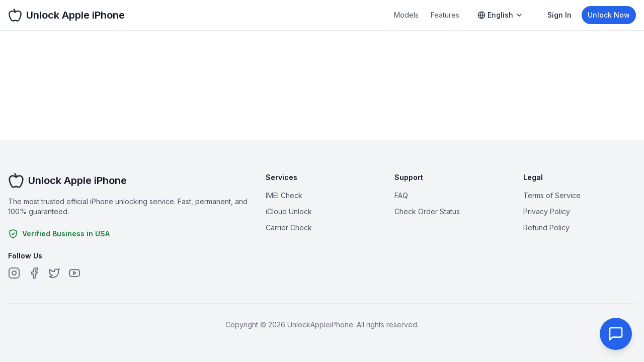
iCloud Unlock (289, 211)
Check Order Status (427, 211)
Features (445, 15)
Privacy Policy (547, 211)
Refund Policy (546, 228)
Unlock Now (609, 15)
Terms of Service (552, 195)
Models (406, 15)
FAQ (401, 195)
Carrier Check (289, 228)
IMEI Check (284, 195)
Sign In (559, 15)
